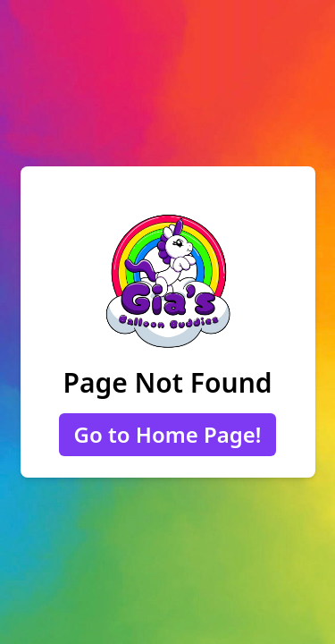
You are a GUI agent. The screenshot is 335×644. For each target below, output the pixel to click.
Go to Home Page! (167, 434)
